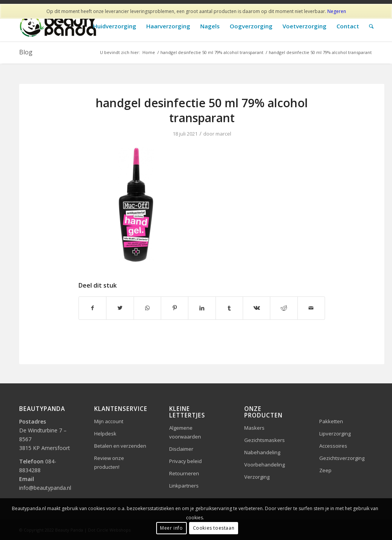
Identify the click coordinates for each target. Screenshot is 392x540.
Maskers (254, 428)
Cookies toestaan (214, 528)
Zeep (325, 470)
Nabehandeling (262, 452)
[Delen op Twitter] (120, 308)
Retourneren (184, 473)
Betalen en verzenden (120, 446)
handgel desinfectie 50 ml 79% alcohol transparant (202, 110)
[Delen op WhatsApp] (147, 308)
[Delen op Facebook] (92, 308)
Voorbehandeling (265, 465)
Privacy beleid (185, 461)
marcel (223, 134)
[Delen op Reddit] (284, 308)
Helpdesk (105, 434)
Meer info (171, 528)
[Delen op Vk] (256, 308)
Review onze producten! (109, 462)
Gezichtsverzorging (342, 458)
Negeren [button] (337, 11)
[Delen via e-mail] (311, 308)
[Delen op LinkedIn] (202, 308)
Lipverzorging (335, 434)
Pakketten (331, 421)
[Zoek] (371, 26)
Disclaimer (181, 449)
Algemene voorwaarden (185, 432)
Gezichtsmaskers (265, 440)
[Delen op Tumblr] (229, 308)
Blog (26, 52)
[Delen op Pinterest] (175, 308)
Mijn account (109, 421)
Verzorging (257, 477)
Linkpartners (184, 486)
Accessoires (333, 446)
